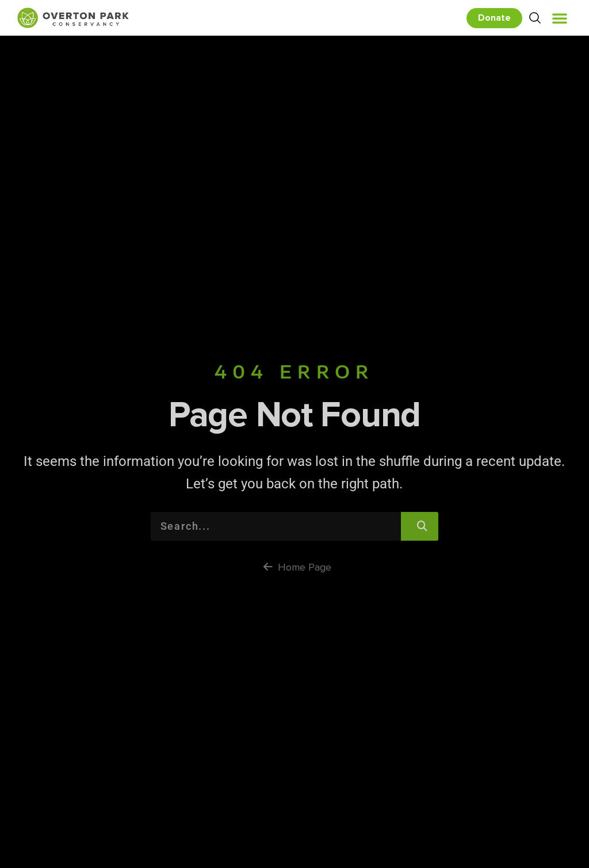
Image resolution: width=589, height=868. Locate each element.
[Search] (420, 526)
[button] (560, 18)
